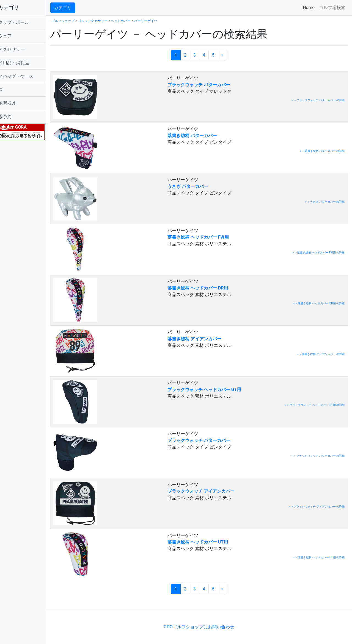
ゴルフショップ (83, 21)
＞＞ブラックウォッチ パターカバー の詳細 (318, 100)
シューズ (14, 90)
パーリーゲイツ (166, 21)
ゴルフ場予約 (19, 117)
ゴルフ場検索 (332, 8)
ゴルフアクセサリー (25, 49)
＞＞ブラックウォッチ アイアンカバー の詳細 (316, 507)
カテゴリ (83, 8)
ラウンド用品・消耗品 (28, 63)
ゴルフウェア (19, 36)
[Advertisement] (135, 601)
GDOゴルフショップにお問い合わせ (209, 627)
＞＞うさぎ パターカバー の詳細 (325, 202)
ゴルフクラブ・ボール (28, 22)
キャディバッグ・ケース (30, 76)
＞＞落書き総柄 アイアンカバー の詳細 (321, 354)
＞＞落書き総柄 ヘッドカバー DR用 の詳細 (318, 303)
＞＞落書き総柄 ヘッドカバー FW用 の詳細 (318, 253)
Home (310, 7)
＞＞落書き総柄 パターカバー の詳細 (322, 151)
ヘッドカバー (141, 21)
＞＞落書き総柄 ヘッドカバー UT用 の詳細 (318, 557)
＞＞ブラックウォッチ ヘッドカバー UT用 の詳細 (314, 405)
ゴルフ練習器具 (21, 103)
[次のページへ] (233, 55)
